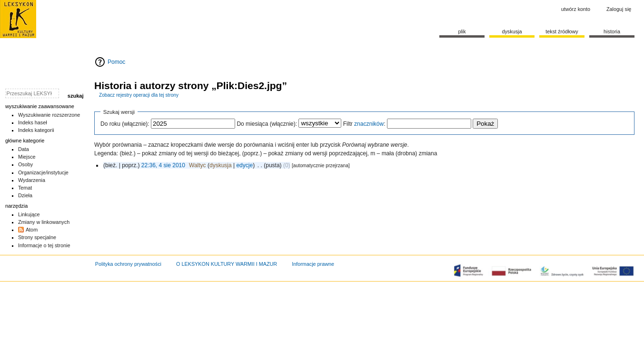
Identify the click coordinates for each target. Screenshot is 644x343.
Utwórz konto (576, 9)
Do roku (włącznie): (125, 124)
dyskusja (221, 165)
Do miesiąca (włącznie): (267, 124)
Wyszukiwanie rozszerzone (49, 115)
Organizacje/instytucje (43, 172)
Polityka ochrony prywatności (128, 264)
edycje (244, 165)
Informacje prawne (313, 264)
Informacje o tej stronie (44, 245)
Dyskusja (512, 31)
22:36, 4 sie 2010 (163, 165)
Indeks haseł (33, 122)
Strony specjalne (37, 237)
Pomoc (116, 62)
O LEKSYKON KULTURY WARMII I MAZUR (227, 264)
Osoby (25, 164)
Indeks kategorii (36, 130)
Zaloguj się (619, 9)
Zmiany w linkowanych (44, 222)
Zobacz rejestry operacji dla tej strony (139, 95)
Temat (25, 188)
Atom (32, 230)
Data (24, 149)
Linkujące (29, 214)
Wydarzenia (32, 180)
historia (612, 31)
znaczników (369, 124)
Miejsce (27, 157)
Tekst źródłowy (562, 31)
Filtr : (364, 124)
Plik (462, 31)
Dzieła (25, 195)
